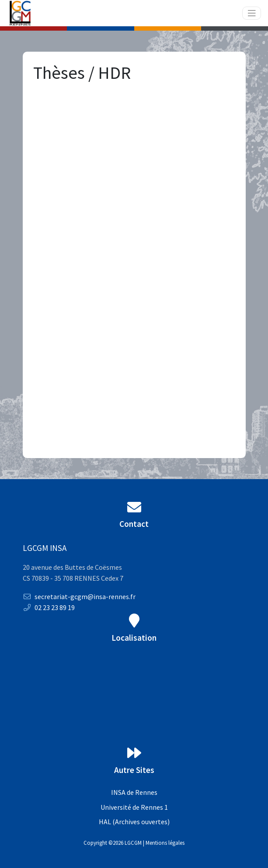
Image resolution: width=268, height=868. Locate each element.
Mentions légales (165, 843)
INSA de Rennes (134, 792)
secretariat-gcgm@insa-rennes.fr (79, 596)
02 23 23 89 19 (49, 607)
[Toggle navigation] (252, 13)
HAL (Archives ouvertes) (134, 822)
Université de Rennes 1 (134, 807)
